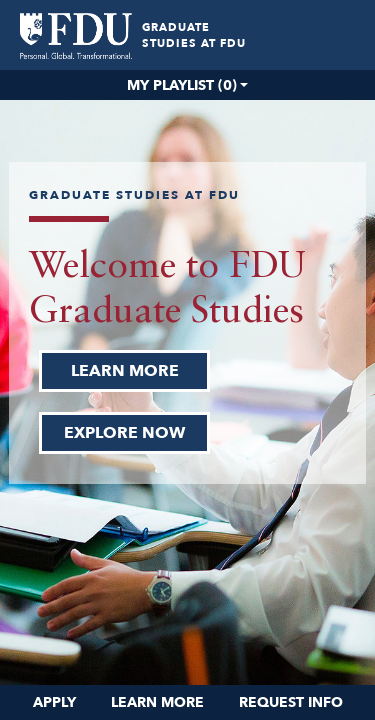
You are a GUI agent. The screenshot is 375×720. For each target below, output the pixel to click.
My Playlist (182, 85)
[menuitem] (76, 36)
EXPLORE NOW (124, 433)
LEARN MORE (125, 371)
